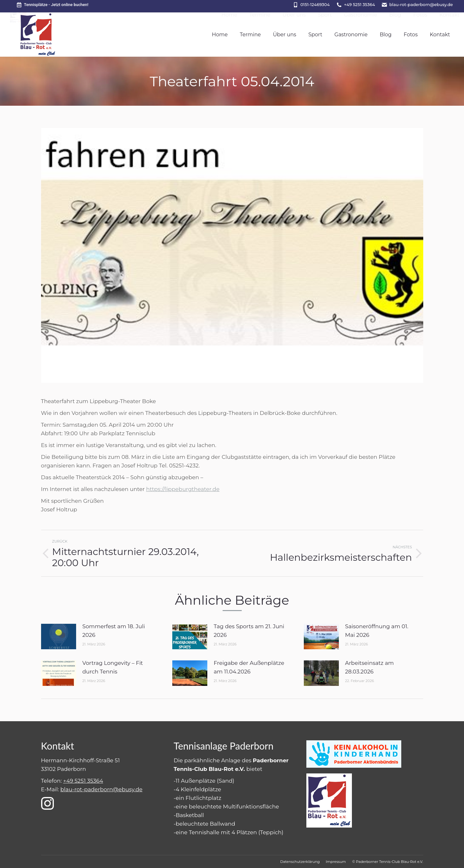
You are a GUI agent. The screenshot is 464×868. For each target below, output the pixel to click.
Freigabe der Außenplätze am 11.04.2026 (249, 667)
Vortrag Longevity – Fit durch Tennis (113, 667)
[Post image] (59, 637)
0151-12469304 (315, 4)
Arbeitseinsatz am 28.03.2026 (370, 667)
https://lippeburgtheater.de (183, 489)
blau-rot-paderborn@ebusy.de (421, 4)
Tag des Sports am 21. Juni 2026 (249, 631)
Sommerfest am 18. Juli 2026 (114, 631)
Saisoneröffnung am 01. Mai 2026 (377, 631)
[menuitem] (220, 35)
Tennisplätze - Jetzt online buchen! (52, 5)
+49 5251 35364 (359, 4)
